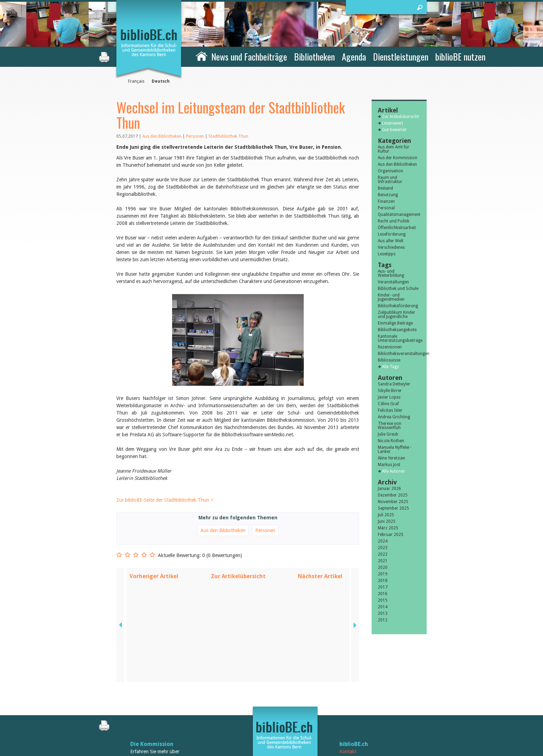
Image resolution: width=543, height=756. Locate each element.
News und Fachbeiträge (249, 57)
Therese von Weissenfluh (390, 426)
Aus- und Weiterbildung (391, 273)
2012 (383, 620)
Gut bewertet (394, 130)
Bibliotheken (314, 57)
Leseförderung (392, 234)
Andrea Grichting (394, 417)
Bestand (385, 188)
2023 (383, 548)
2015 (383, 600)
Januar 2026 (389, 489)
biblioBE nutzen (460, 57)
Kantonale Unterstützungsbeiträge (399, 338)
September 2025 (393, 508)
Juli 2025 (386, 515)
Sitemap (348, 718)
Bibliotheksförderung (398, 306)
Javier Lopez (389, 397)
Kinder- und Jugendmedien (391, 297)
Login (345, 726)
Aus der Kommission (398, 158)
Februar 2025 (391, 535)
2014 (383, 607)
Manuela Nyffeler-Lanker (394, 449)
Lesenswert (393, 123)
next (354, 576)
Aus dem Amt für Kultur (394, 149)
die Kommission (147, 711)
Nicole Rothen (391, 441)
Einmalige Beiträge (395, 323)
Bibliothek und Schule (398, 289)
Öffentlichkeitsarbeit (397, 228)
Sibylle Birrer (390, 391)
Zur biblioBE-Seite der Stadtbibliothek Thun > (165, 500)
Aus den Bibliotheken (162, 136)
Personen (195, 136)
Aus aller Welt (391, 241)
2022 (383, 554)
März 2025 (388, 528)
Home (202, 56)
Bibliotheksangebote (397, 330)
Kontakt (348, 704)
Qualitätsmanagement (399, 215)
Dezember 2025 (393, 495)
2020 (383, 567)
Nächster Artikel (320, 576)
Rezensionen (390, 347)
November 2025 (393, 502)
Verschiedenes (391, 247)
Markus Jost (389, 465)
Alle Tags (390, 367)
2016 (383, 594)
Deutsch (161, 81)
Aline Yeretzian (391, 458)
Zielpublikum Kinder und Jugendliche (397, 315)
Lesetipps (387, 254)
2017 (383, 587)
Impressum (351, 711)
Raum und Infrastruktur (390, 180)
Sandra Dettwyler (394, 384)
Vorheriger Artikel (154, 576)
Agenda (354, 57)
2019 (383, 574)
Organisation (390, 171)
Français (136, 81)
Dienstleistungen (401, 57)
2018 (383, 581)
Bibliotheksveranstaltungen (399, 354)
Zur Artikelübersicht (238, 576)
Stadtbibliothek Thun (228, 136)
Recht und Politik (394, 221)
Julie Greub (388, 434)
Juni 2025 (387, 521)
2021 (383, 561)
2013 (383, 613)
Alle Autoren (393, 471)
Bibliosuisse (389, 360)
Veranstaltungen (393, 282)
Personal (386, 208)
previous (121, 576)
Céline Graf (388, 404)
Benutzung (388, 195)
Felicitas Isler (390, 410)
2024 (383, 541)
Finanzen (386, 201)
